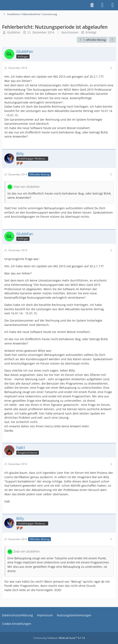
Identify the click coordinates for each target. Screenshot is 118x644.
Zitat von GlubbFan (27, 187)
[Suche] (92, 5)
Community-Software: (59, 638)
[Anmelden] (102, 5)
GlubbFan (14, 32)
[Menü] (113, 5)
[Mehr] (111, 68)
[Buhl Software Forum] (2, 5)
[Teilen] (112, 40)
